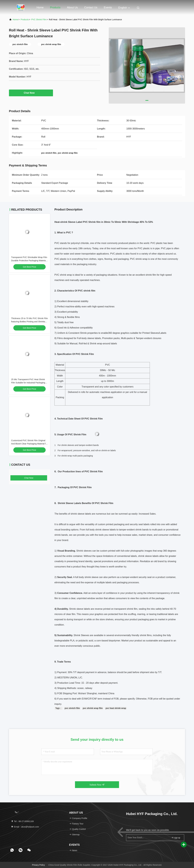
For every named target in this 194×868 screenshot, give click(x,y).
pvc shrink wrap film (93, 708)
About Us (72, 7)
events (108, 7)
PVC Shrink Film (39, 20)
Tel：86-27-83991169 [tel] (22, 821)
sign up (176, 838)
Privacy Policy (38, 865)
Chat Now (31, 93)
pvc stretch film (72, 708)
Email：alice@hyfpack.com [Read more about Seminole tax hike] (25, 827)
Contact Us (91, 7)
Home (40, 7)
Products (55, 7)
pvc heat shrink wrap (116, 708)
